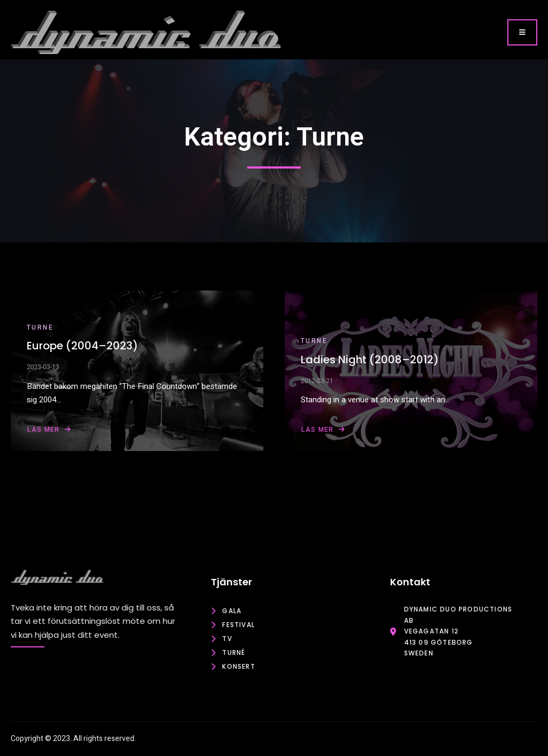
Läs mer (50, 430)
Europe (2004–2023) (82, 346)
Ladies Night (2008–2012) (370, 360)
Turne (40, 327)
